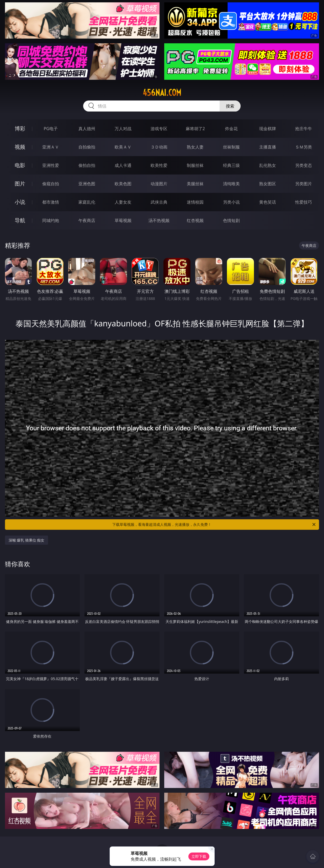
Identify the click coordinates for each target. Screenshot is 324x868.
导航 (20, 220)
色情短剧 (231, 220)
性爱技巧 (304, 202)
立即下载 (199, 856)
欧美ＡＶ (123, 147)
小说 (20, 202)
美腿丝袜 (195, 184)
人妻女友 (123, 202)
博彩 (20, 128)
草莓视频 (123, 220)
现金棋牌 (268, 129)
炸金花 (231, 129)
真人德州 (87, 129)
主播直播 (268, 147)
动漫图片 (159, 184)
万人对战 (123, 129)
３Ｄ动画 (159, 147)
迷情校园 (195, 202)
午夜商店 (87, 220)
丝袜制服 (231, 147)
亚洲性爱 (51, 165)
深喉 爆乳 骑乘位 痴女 (27, 540)
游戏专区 (159, 129)
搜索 (230, 106)
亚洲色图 (87, 184)
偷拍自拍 (87, 165)
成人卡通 (123, 165)
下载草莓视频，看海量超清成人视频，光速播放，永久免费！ (214, 525)
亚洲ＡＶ (51, 147)
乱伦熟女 (268, 165)
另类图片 (304, 184)
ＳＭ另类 (304, 147)
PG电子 (51, 129)
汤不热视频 (159, 220)
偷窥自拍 (51, 184)
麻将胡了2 (195, 129)
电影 (20, 165)
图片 (20, 184)
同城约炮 (51, 220)
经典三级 (231, 165)
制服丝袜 (195, 165)
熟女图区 (268, 184)
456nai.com (162, 93)
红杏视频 (195, 220)
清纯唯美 (231, 184)
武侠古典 (159, 202)
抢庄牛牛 (304, 129)
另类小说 (231, 202)
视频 (20, 147)
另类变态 (304, 165)
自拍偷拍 (87, 147)
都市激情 (51, 202)
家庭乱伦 (87, 202)
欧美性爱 (159, 165)
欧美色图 (123, 184)
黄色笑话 (268, 202)
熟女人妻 (195, 147)
